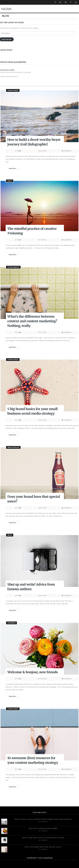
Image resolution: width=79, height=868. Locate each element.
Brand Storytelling (13, 447)
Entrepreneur (11, 623)
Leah (20, 151)
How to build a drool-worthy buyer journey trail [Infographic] (43, 819)
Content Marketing (13, 267)
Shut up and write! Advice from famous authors (43, 838)
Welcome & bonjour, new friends (33, 672)
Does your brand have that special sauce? (43, 847)
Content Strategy (13, 90)
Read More (12, 168)
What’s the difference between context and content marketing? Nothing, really (32, 321)
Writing (10, 181)
